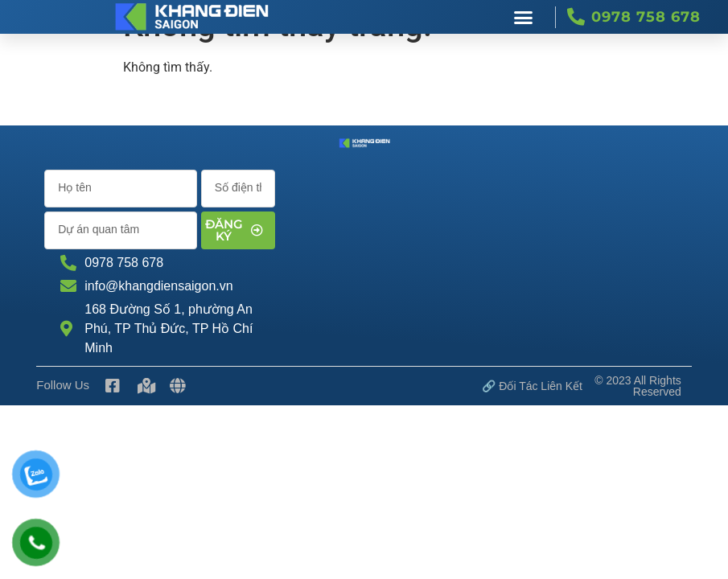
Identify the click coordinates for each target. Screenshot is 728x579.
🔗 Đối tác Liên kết (532, 386)
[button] (523, 17)
